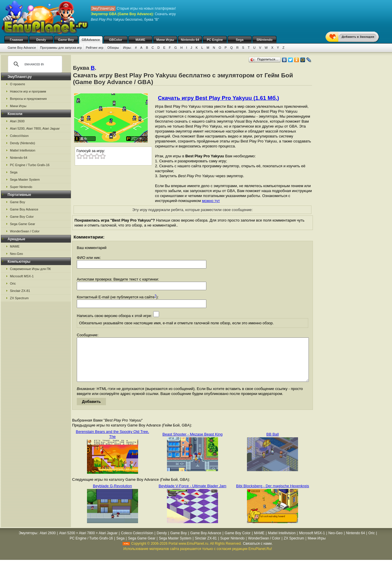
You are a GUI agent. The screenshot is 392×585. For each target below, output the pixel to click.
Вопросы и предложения (28, 99)
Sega (240, 40)
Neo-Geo (16, 254)
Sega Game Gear (22, 224)
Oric (13, 283)
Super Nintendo (21, 187)
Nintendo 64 (190, 40)
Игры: (127, 48)
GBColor (115, 40)
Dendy (41, 40)
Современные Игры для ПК (30, 269)
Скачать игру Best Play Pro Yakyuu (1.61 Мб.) (218, 98)
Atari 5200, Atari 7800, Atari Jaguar (35, 128)
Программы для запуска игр (61, 48)
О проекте (18, 84)
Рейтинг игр (95, 48)
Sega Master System (25, 180)
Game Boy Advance (22, 48)
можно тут (211, 201)
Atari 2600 (17, 121)
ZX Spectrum (19, 298)
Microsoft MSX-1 (22, 276)
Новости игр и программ (28, 91)
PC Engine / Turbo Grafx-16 (30, 165)
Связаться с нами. (258, 552)
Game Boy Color (22, 217)
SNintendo (265, 40)
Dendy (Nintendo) (22, 143)
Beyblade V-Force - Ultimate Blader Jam (193, 495)
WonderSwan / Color (25, 231)
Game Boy (66, 40)
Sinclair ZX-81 (20, 291)
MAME (140, 40)
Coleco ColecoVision (137, 542)
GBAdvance (91, 40)
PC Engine (215, 40)
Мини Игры (165, 40)
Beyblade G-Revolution (112, 495)
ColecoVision (19, 136)
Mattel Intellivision (23, 150)
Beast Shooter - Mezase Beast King (193, 443)
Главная (16, 40)
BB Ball (273, 443)
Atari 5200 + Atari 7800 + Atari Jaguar (88, 542)
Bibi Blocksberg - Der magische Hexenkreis (273, 495)
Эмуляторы (28, 542)
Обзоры (113, 48)
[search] (34, 64)
